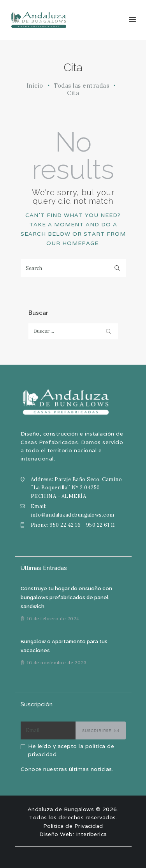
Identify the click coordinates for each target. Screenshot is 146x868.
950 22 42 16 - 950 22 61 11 (82, 525)
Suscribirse (97, 730)
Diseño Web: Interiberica (73, 834)
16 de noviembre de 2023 (57, 662)
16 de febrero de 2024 (53, 618)
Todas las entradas (81, 86)
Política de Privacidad (73, 826)
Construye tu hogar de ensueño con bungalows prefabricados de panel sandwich (66, 598)
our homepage (72, 243)
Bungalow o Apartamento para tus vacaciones (64, 646)
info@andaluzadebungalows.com (73, 515)
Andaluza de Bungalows (61, 809)
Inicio (35, 86)
